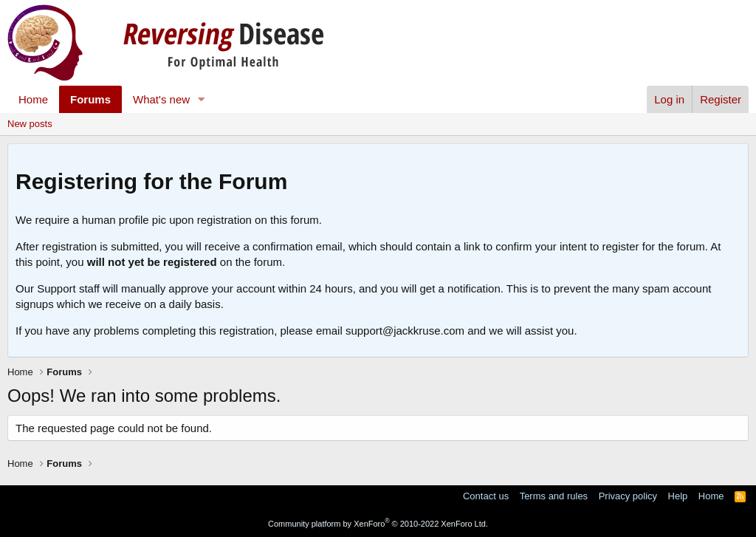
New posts (30, 124)
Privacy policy (628, 496)
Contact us (486, 496)
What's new (161, 99)
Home (33, 99)
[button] (202, 99)
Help (678, 496)
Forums (90, 99)
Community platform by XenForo (378, 524)
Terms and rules (554, 496)
